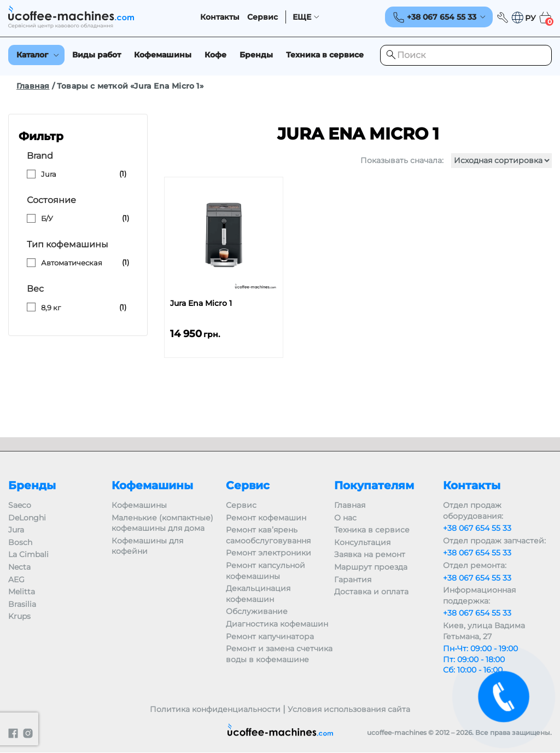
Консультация (362, 542)
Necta (19, 567)
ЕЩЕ (302, 17)
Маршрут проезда (371, 567)
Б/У (47, 218)
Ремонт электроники (269, 553)
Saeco (20, 505)
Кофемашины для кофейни (147, 546)
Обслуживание (257, 611)
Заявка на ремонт (370, 554)
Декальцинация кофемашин (258, 594)
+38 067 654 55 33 (477, 528)
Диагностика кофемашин (277, 624)
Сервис (262, 17)
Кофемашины (163, 55)
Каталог (32, 55)
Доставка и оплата (371, 592)
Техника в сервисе (325, 55)
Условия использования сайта (349, 709)
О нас (345, 518)
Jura (49, 174)
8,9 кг (51, 308)
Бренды (256, 55)
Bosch (20, 542)
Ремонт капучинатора (270, 636)
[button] (523, 18)
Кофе (215, 55)
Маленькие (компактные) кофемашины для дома (162, 523)
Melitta (22, 592)
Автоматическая (72, 263)
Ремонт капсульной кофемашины (266, 571)
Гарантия (353, 580)
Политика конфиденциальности (215, 709)
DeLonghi (27, 518)
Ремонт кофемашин (266, 518)
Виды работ (97, 55)
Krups (19, 616)
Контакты (220, 17)
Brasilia (22, 604)
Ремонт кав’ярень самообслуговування (268, 535)
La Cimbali (28, 554)
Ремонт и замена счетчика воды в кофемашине (279, 654)
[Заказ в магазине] (501, 161)
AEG (16, 580)
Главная (33, 86)
